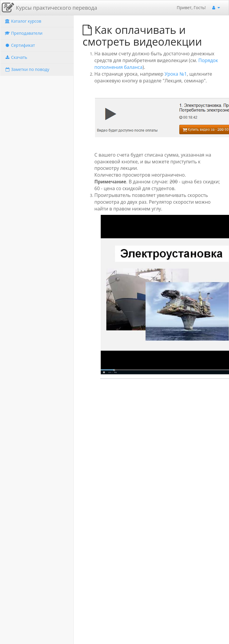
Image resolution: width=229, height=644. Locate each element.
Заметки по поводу (27, 69)
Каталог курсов (23, 21)
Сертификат (20, 45)
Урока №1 (176, 74)
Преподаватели (24, 33)
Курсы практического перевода (56, 8)
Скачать (16, 57)
